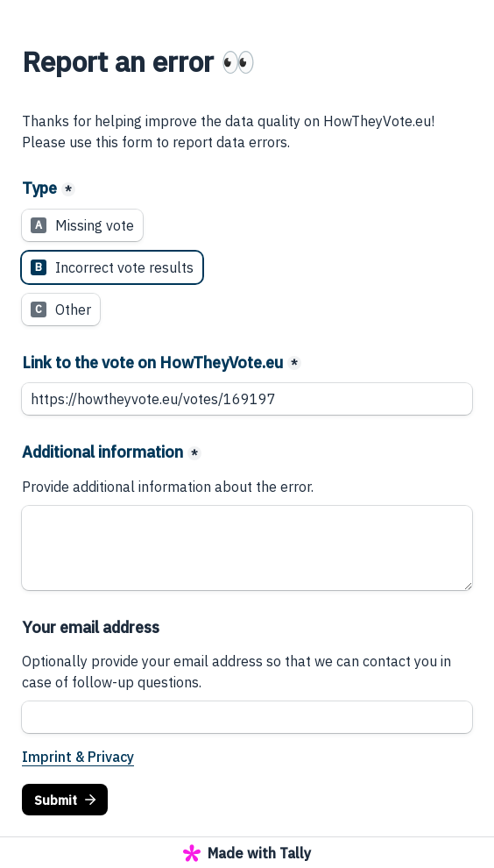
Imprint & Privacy (78, 757)
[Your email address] (247, 717)
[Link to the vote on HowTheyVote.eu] (247, 399)
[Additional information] (247, 548)
